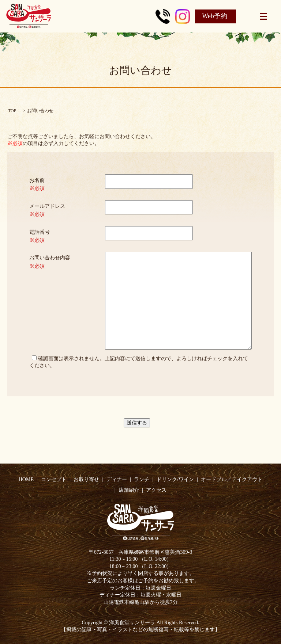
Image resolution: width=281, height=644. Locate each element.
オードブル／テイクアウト (232, 479)
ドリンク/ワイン (175, 479)
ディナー (117, 479)
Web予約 (215, 16)
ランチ (142, 479)
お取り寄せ (86, 479)
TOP (12, 111)
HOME (26, 479)
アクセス (156, 490)
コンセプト (54, 479)
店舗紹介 (129, 490)
